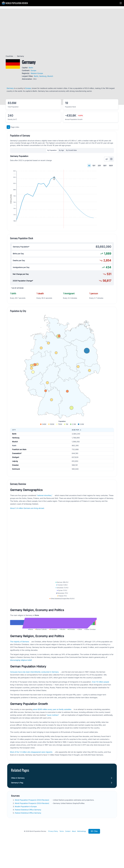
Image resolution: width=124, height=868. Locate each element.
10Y (94, 166)
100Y (111, 166)
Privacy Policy (53, 857)
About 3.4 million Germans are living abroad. (27, 520)
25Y (99, 166)
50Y (105, 166)
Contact (68, 857)
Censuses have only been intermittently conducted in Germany (34, 697)
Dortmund (16, 481)
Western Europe (37, 73)
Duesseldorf (17, 465)
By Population (52, 150)
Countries (10, 56)
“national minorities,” (44, 507)
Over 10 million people (101, 707)
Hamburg (43, 76)
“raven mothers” (53, 740)
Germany (10, 88)
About (74, 857)
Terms (62, 857)
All (89, 166)
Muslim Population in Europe (26, 832)
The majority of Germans (20, 667)
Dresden (15, 477)
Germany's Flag (17, 808)
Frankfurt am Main (19, 461)
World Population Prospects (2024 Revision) (32, 825)
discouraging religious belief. (21, 686)
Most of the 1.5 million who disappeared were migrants (31, 777)
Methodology (82, 857)
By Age (61, 150)
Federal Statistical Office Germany (28, 835)
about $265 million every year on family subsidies (52, 735)
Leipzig (15, 473)
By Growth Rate (71, 150)
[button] (121, 3)
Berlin (31, 68)
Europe (33, 70)
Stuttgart (16, 469)
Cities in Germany (18, 803)
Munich (50, 76)
